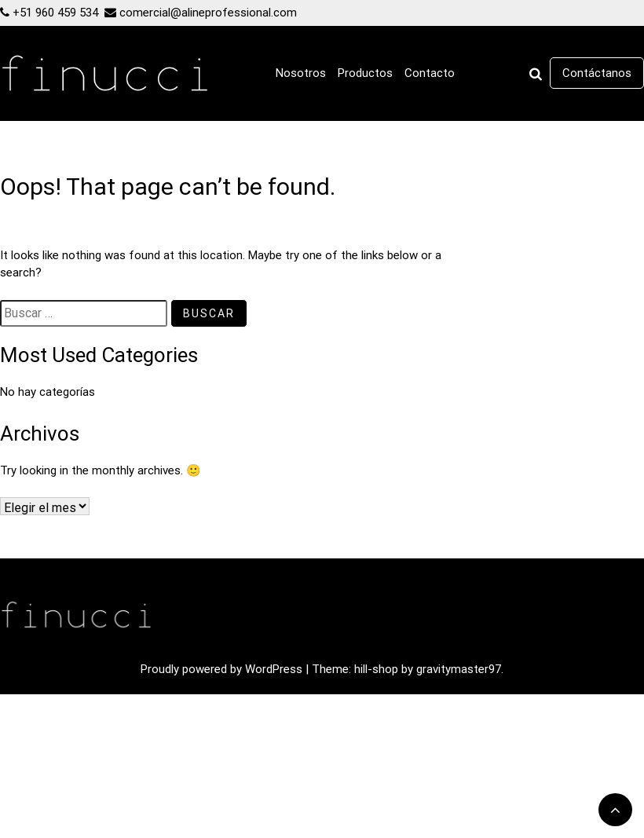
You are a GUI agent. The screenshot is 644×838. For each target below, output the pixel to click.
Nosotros (301, 73)
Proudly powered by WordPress (223, 669)
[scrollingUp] (615, 810)
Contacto (430, 73)
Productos (365, 73)
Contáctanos (597, 73)
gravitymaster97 (459, 669)
